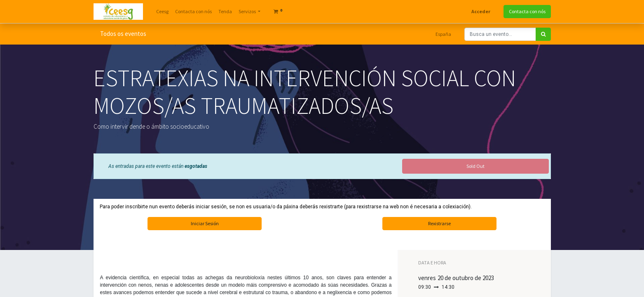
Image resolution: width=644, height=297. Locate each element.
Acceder (481, 11)
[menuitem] (162, 12)
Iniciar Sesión (205, 223)
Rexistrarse (439, 223)
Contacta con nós (527, 11)
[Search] (543, 34)
